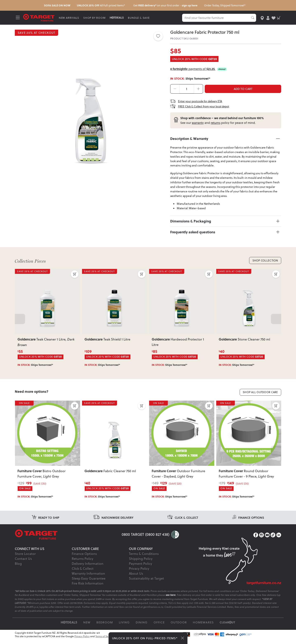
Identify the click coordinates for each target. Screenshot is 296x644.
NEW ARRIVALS (70, 18)
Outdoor (179, 627)
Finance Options (84, 558)
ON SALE (25, 408)
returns (216, 123)
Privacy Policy (139, 573)
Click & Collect (83, 573)
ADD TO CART (243, 89)
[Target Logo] (40, 17)
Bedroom (105, 627)
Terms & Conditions (144, 558)
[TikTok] (273, 540)
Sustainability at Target (146, 583)
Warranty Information (88, 578)
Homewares (203, 627)
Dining (142, 627)
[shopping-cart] (278, 18)
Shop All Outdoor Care (258, 397)
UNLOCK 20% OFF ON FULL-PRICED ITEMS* (145, 638)
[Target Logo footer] (68, 539)
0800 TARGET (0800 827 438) (146, 539)
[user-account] (267, 18)
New (87, 627)
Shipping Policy (141, 563)
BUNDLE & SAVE (140, 18)
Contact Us (23, 563)
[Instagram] (261, 540)
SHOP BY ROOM (95, 18)
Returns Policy (83, 563)
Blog (18, 568)
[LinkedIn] (279, 540)
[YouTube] (267, 540)
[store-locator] (262, 18)
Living (124, 627)
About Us (136, 578)
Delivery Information (88, 568)
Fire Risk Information (88, 588)
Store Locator (25, 558)
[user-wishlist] (273, 18)
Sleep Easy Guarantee (89, 583)
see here (171, 600)
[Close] (183, 638)
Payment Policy (140, 568)
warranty (198, 123)
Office (159, 627)
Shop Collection (264, 264)
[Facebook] (256, 540)
